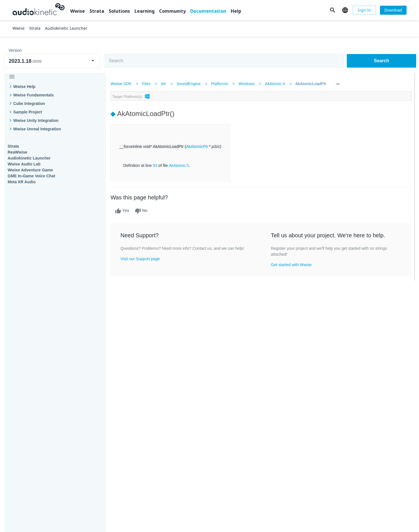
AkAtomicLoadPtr (312, 84)
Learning (145, 11)
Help (236, 11)
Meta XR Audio (22, 182)
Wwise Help (24, 87)
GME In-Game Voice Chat (31, 176)
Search (381, 61)
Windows (248, 84)
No (143, 211)
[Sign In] (364, 10)
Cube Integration (29, 104)
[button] (333, 10)
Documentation (208, 11)
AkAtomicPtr (198, 147)
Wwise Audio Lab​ (24, 164)
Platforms (221, 84)
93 (156, 165)
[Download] (393, 10)
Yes (123, 211)
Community (172, 11)
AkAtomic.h (276, 84)
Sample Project (28, 112)
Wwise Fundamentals (34, 95)
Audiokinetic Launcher (29, 158)
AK (165, 84)
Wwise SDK (122, 84)
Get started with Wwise (291, 265)
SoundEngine (190, 84)
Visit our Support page (141, 259)
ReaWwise (18, 152)
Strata (97, 11)
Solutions (119, 11)
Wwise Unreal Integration (37, 129)
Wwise (78, 11)
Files (147, 84)
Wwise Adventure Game (30, 170)
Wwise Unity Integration (36, 120)
